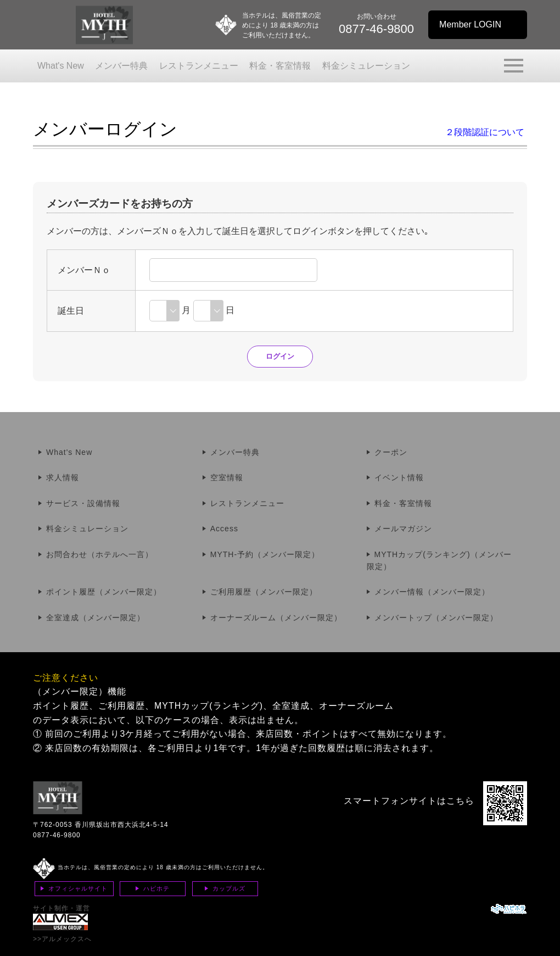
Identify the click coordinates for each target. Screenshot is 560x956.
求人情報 (63, 477)
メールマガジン (403, 529)
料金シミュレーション (366, 66)
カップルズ (229, 888)
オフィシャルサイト (78, 888)
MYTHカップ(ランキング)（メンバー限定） (439, 560)
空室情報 (227, 477)
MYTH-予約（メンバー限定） (265, 554)
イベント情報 (399, 477)
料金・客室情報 (280, 66)
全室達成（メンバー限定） (96, 618)
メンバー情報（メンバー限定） (432, 592)
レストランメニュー (199, 66)
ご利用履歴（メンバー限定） (264, 592)
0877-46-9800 (57, 835)
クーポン (391, 452)
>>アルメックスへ (62, 939)
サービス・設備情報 (83, 503)
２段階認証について (485, 132)
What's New (61, 66)
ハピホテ (156, 888)
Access (224, 529)
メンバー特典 (121, 66)
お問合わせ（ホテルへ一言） (100, 554)
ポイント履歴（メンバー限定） (104, 592)
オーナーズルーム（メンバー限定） (276, 618)
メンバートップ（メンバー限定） (436, 618)
